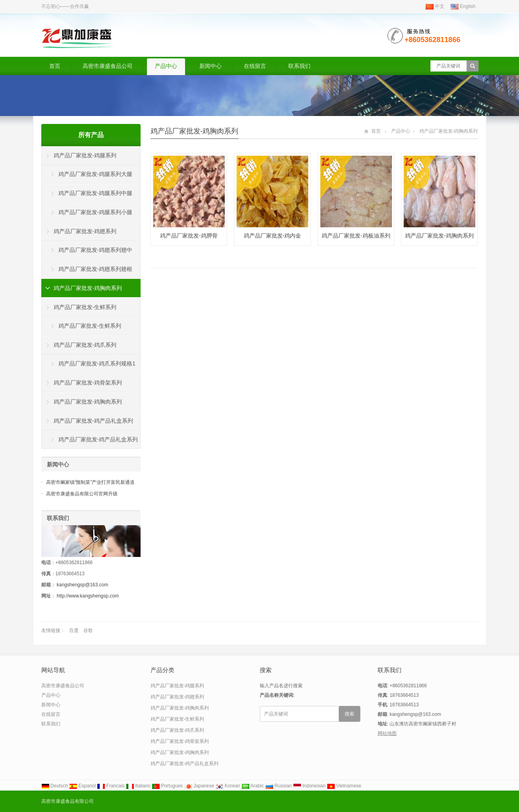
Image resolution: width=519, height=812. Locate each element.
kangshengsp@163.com (83, 585)
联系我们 (299, 66)
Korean (228, 786)
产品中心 (166, 66)
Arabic (253, 786)
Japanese (199, 786)
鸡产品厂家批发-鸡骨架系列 (88, 383)
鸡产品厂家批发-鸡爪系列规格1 (97, 363)
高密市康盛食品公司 (108, 66)
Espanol (82, 786)
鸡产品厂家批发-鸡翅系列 (85, 231)
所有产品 (91, 135)
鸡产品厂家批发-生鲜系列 (85, 307)
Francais (111, 786)
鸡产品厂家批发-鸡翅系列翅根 (96, 269)
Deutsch (55, 786)
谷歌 (88, 630)
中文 (435, 6)
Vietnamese (344, 786)
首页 (55, 66)
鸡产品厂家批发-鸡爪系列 (85, 345)
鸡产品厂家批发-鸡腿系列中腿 (96, 193)
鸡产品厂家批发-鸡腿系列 (85, 155)
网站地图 (387, 733)
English (463, 6)
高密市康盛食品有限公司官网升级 (82, 494)
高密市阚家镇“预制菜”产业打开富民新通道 (91, 482)
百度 (74, 630)
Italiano (138, 786)
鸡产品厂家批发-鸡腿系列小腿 (96, 212)
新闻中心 (210, 66)
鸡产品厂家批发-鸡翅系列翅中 (96, 250)
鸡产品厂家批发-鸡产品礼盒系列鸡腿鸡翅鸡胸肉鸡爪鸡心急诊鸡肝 (90, 443)
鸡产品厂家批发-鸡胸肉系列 (195, 131)
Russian (279, 786)
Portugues (167, 786)
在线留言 (255, 66)
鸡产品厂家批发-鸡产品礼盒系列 (94, 421)
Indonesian (309, 786)
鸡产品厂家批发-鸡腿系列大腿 (96, 174)
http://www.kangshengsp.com (88, 596)
